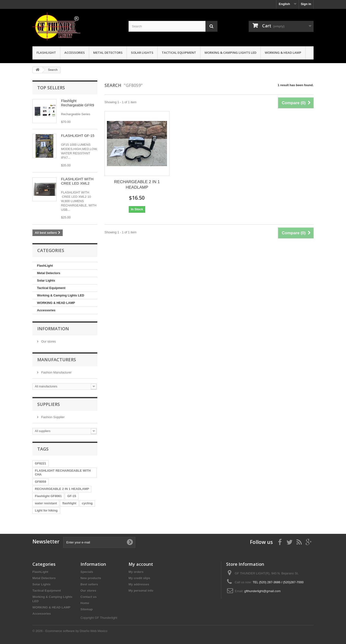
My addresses (139, 584)
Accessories (75, 53)
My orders (136, 572)
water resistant (46, 503)
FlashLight (46, 53)
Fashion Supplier (53, 417)
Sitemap (87, 609)
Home (85, 603)
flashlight (69, 503)
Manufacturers (57, 360)
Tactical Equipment (179, 53)
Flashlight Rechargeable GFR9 (78, 103)
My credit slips (139, 578)
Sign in (306, 4)
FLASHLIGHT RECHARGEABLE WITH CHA (63, 472)
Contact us (89, 597)
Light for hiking (46, 510)
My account (141, 564)
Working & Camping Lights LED (230, 53)
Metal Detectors (108, 53)
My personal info (141, 591)
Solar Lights (142, 53)
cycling (87, 503)
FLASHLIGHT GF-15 (78, 135)
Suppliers (49, 404)
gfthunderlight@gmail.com (263, 591)
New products (91, 578)
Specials (87, 572)
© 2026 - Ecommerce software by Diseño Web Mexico (70, 631)
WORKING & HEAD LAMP (283, 53)
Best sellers (89, 584)
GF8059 (40, 482)
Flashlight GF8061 (48, 496)
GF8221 (40, 463)
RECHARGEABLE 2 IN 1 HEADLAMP (62, 489)
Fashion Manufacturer (56, 372)
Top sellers (51, 88)
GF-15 (72, 496)
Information (53, 329)
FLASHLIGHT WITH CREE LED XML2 (77, 181)
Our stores (48, 341)
